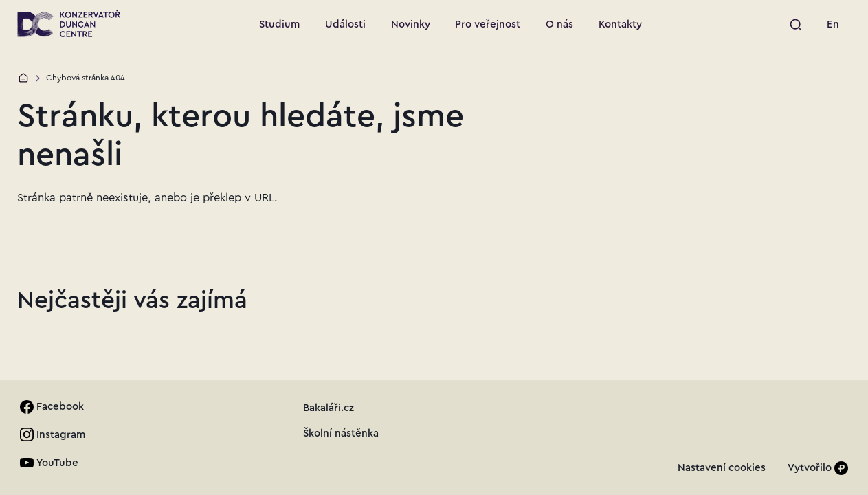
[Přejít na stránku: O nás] (560, 25)
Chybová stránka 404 (86, 78)
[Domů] (23, 78)
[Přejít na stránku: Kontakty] (620, 25)
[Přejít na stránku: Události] (346, 25)
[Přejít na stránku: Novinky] (410, 25)
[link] (833, 25)
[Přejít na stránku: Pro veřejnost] (488, 25)
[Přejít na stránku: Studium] (280, 25)
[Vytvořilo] (818, 468)
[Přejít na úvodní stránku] (68, 23)
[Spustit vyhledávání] (796, 25)
